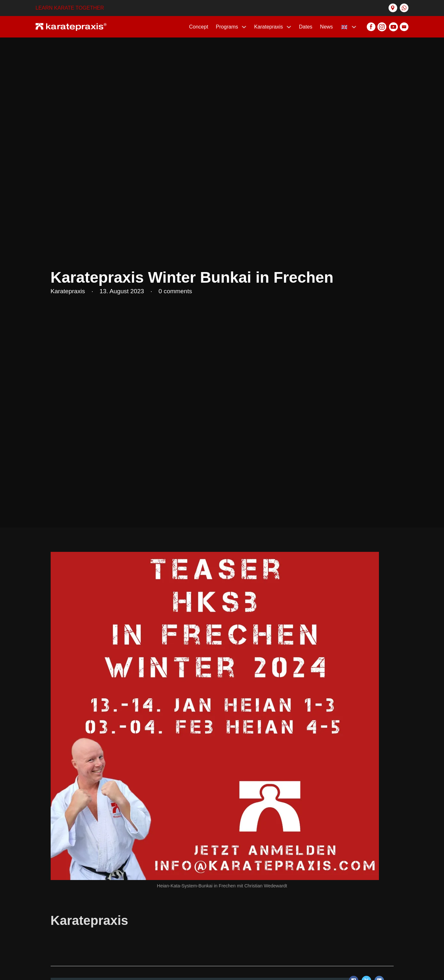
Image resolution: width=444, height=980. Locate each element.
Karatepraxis (269, 27)
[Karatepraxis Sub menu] (289, 27)
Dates (306, 27)
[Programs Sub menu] (244, 27)
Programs (227, 27)
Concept (199, 27)
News (326, 27)
